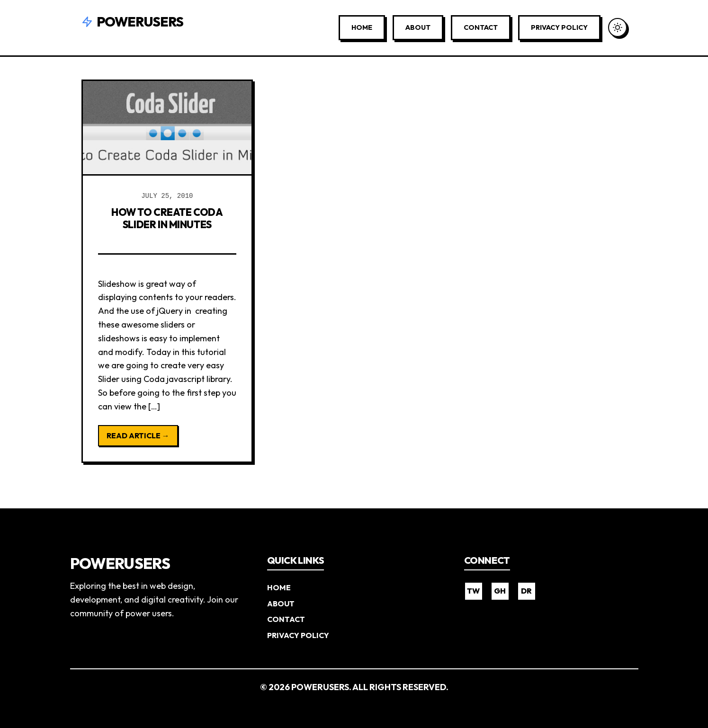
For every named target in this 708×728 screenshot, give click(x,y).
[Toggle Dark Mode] (618, 27)
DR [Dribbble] (526, 591)
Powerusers (133, 22)
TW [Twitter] (473, 591)
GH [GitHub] (500, 591)
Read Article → (138, 435)
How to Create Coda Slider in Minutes (167, 218)
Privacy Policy (559, 27)
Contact (481, 27)
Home (362, 27)
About (418, 27)
